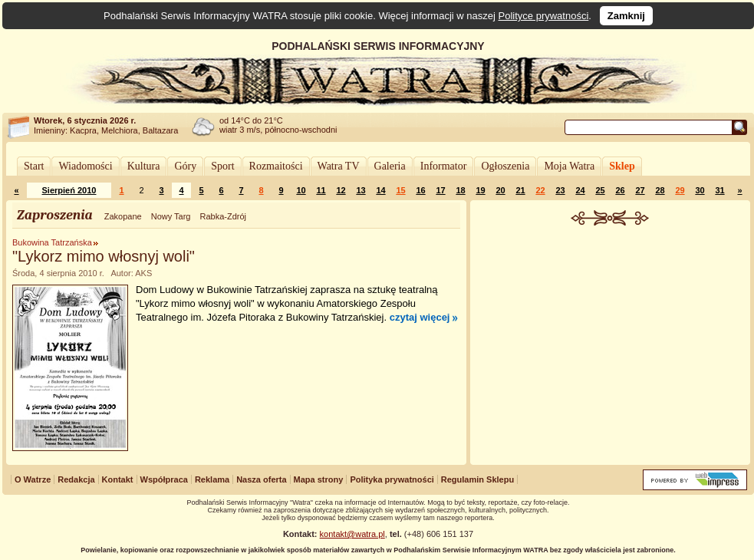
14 (380, 190)
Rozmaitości (276, 166)
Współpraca (164, 479)
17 (440, 190)
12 (341, 190)
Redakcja (76, 479)
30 (700, 190)
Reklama (212, 479)
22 (540, 190)
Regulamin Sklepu (477, 479)
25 (600, 190)
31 (719, 190)
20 (500, 190)
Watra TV (339, 166)
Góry (185, 166)
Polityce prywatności (544, 16)
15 (400, 190)
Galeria (390, 166)
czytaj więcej (420, 317)
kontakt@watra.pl (352, 534)
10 (301, 190)
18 (460, 190)
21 (520, 190)
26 (620, 190)
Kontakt (118, 479)
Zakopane (123, 216)
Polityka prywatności (392, 479)
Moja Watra (569, 166)
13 (361, 190)
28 (660, 190)
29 (680, 190)
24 (580, 190)
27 (640, 190)
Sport (222, 166)
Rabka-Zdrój (223, 216)
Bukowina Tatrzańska (52, 242)
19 (480, 190)
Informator (444, 166)
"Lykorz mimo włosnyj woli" (104, 256)
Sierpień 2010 (69, 190)
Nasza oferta (261, 479)
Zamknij (626, 16)
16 (420, 190)
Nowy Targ (171, 216)
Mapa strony (319, 479)
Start (34, 166)
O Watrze (33, 479)
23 (560, 190)
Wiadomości (85, 166)
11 (321, 190)
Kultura (144, 166)
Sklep (622, 166)
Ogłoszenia (505, 166)
